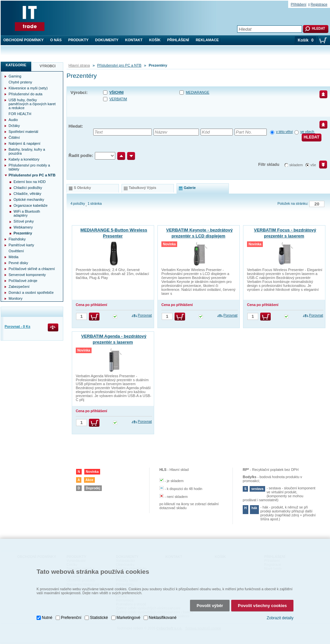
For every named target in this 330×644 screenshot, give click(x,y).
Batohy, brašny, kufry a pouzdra (27, 151)
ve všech (308, 132)
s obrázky (82, 188)
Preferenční (71, 617)
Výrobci (48, 66)
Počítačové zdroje (23, 281)
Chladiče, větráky (27, 194)
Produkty (78, 40)
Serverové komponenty (27, 275)
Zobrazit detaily (280, 617)
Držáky (14, 126)
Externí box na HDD (30, 182)
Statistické (99, 617)
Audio (13, 120)
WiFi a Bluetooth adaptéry (27, 213)
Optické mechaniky (29, 199)
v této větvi (284, 132)
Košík (155, 40)
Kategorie (16, 65)
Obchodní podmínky (23, 40)
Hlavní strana (79, 65)
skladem (296, 165)
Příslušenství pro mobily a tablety (29, 167)
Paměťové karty (21, 245)
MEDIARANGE (198, 92)
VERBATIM (118, 99)
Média (14, 257)
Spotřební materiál (23, 132)
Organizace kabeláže (30, 205)
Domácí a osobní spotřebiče (31, 292)
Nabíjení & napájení (25, 143)
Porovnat (145, 315)
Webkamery (23, 227)
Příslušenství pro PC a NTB (119, 65)
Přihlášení (178, 40)
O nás (56, 40)
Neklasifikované (163, 617)
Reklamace (207, 40)
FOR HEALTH (20, 114)
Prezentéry (23, 233)
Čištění (14, 138)
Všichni (116, 92)
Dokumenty (107, 40)
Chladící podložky (28, 188)
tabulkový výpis (142, 188)
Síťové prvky (24, 221)
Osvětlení (16, 251)
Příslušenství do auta (26, 94)
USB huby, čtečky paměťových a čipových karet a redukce (32, 104)
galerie (190, 188)
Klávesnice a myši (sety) (28, 88)
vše (313, 165)
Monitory (15, 298)
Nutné (47, 617)
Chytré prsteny (20, 82)
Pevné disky (18, 263)
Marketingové (128, 617)
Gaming (15, 76)
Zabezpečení (19, 287)
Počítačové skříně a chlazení (32, 269)
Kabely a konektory (24, 159)
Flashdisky (17, 239)
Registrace (319, 4)
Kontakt (134, 40)
